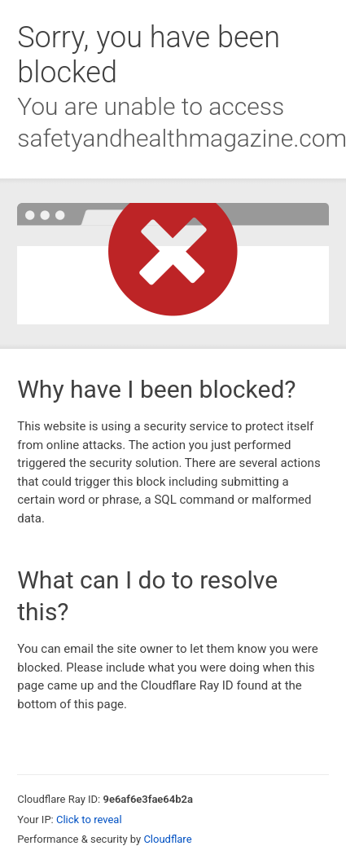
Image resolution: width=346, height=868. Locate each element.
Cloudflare (167, 839)
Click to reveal (89, 820)
